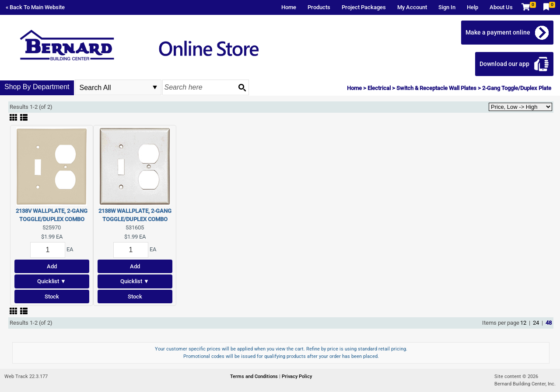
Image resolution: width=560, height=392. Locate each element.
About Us (501, 7)
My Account (412, 7)
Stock (52, 297)
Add (52, 266)
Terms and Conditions (255, 376)
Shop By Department (37, 87)
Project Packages (364, 7)
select (155, 87)
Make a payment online (498, 32)
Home (289, 7)
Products (319, 7)
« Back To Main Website (35, 7)
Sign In (447, 7)
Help (472, 7)
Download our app (504, 64)
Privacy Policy (297, 376)
